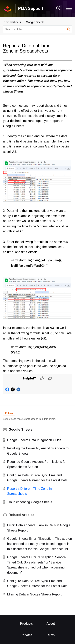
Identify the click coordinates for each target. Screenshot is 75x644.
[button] (58, 8)
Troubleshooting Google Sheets (30, 502)
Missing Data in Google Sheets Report (34, 594)
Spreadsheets (12, 22)
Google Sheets (35, 22)
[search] (37, 29)
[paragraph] (37, 217)
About (51, 624)
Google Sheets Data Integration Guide (34, 440)
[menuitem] (58, 8)
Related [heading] (21, 515)
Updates (26, 635)
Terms (50, 635)
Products (26, 624)
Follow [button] (9, 413)
